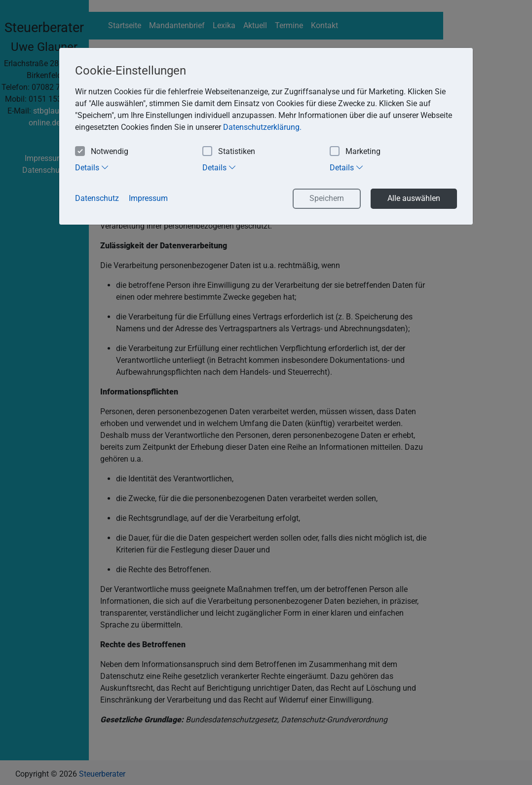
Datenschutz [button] (97, 198)
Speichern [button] (327, 198)
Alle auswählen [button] (414, 198)
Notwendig (102, 152)
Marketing (355, 152)
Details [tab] (92, 167)
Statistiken (229, 152)
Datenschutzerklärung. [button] (262, 127)
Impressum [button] (148, 198)
